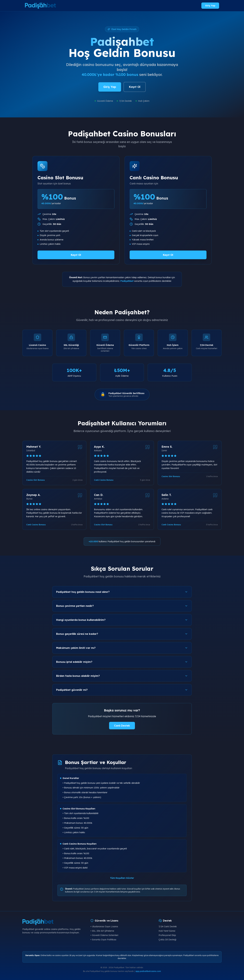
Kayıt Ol (135, 87)
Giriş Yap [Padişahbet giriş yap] (210, 6)
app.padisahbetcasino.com (148, 971)
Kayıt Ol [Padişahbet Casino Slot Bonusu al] (76, 255)
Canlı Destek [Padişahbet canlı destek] (122, 726)
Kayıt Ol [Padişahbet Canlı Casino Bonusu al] (168, 255)
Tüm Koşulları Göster (122, 878)
